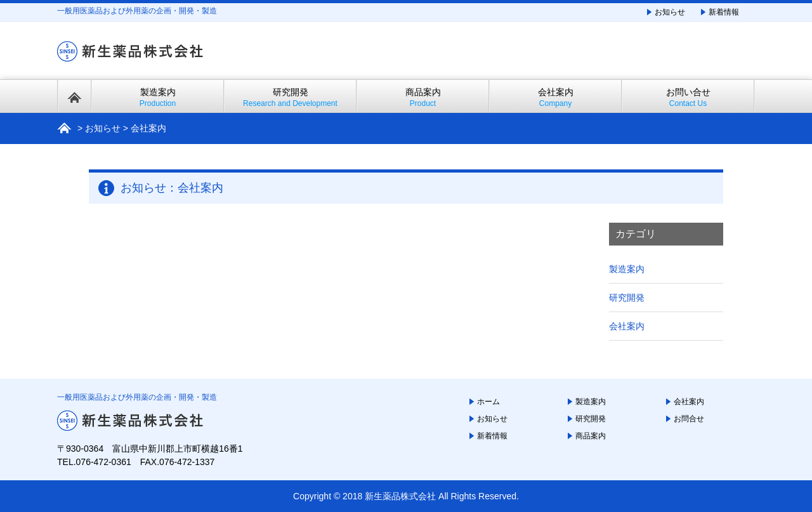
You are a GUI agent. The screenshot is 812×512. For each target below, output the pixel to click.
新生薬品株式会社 (400, 496)
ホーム (488, 402)
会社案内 (555, 97)
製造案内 (158, 97)
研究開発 (290, 97)
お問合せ (689, 419)
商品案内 (423, 97)
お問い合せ (688, 97)
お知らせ (670, 12)
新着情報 (724, 12)
